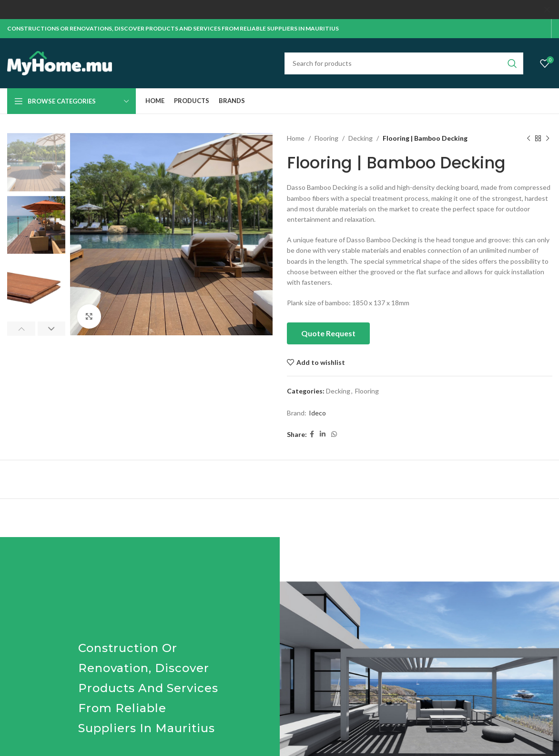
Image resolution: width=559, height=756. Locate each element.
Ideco (317, 412)
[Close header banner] (547, 10)
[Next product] (547, 138)
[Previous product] (528, 138)
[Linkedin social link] (323, 434)
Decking (361, 138)
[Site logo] (60, 62)
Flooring (326, 138)
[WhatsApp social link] (334, 434)
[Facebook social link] (312, 434)
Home (296, 138)
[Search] (404, 62)
